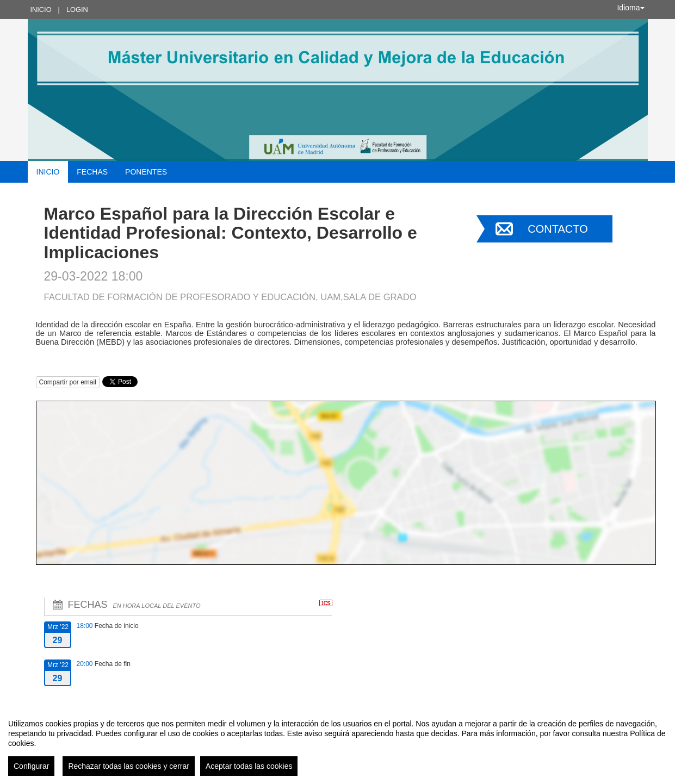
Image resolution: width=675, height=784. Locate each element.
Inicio (41, 10)
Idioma (630, 8)
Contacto (558, 229)
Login (77, 10)
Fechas (92, 172)
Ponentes (146, 172)
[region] (337, 743)
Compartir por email (68, 382)
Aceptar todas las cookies (249, 766)
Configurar (31, 766)
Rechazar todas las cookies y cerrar (129, 766)
